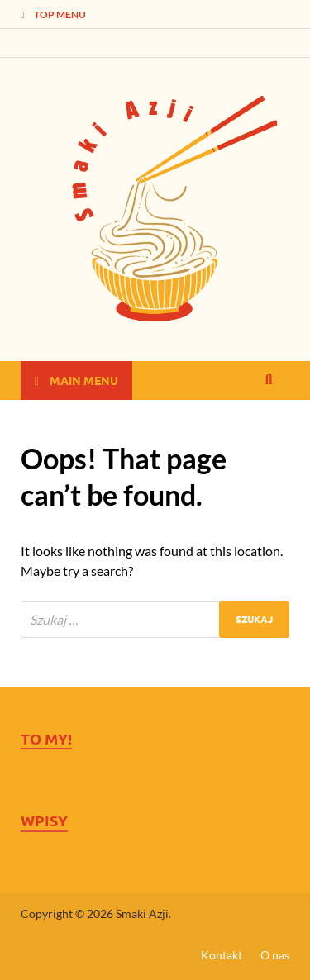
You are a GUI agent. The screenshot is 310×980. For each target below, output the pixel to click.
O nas (275, 955)
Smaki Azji (142, 913)
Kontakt (222, 955)
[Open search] (269, 380)
